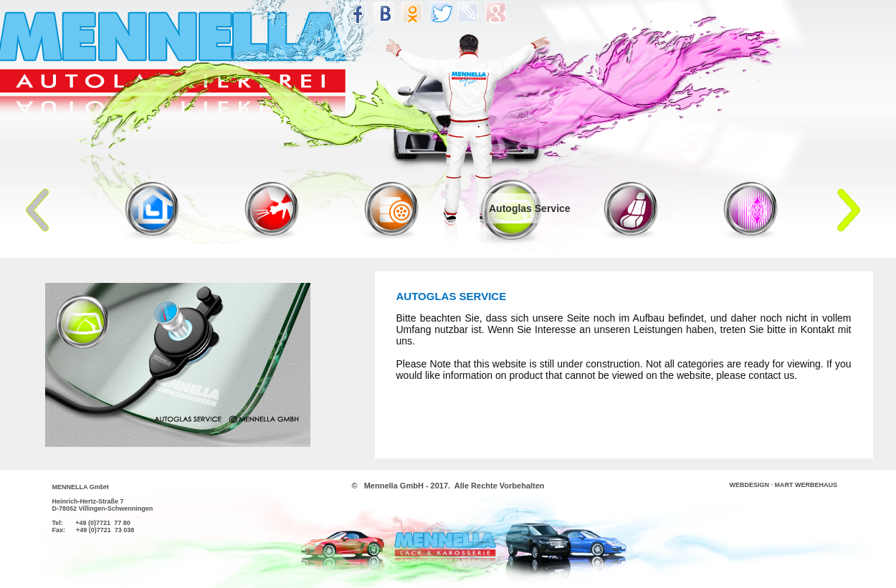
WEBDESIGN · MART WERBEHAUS (784, 485)
